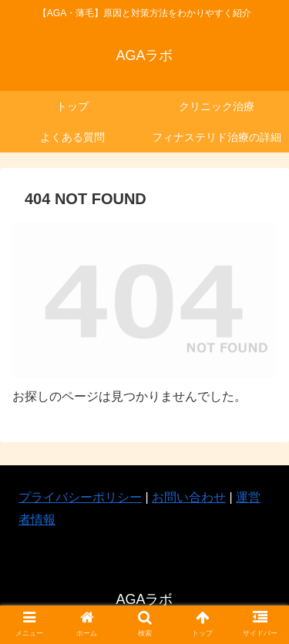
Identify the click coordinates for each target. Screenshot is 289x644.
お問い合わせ (189, 497)
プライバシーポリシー (80, 497)
